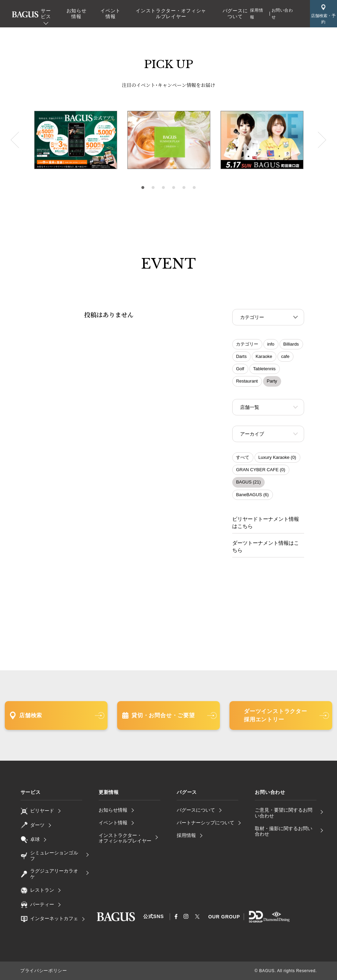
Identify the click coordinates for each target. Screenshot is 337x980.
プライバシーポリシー (42, 971)
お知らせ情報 (77, 14)
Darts (241, 357)
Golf (240, 369)
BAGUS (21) (248, 484)
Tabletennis (264, 369)
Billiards (291, 345)
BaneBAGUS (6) (252, 497)
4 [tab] (174, 188)
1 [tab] (143, 188)
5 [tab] (184, 188)
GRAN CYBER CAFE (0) (261, 472)
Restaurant (247, 382)
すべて (243, 459)
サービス (46, 14)
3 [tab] (163, 188)
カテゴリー (247, 345)
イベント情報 (110, 14)
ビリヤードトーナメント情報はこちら (266, 524)
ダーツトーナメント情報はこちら (266, 547)
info (271, 345)
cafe (285, 357)
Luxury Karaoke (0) (277, 459)
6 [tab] (194, 188)
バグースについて (235, 14)
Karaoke (264, 357)
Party (272, 382)
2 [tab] (153, 188)
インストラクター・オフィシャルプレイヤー (171, 14)
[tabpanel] (169, 140)
